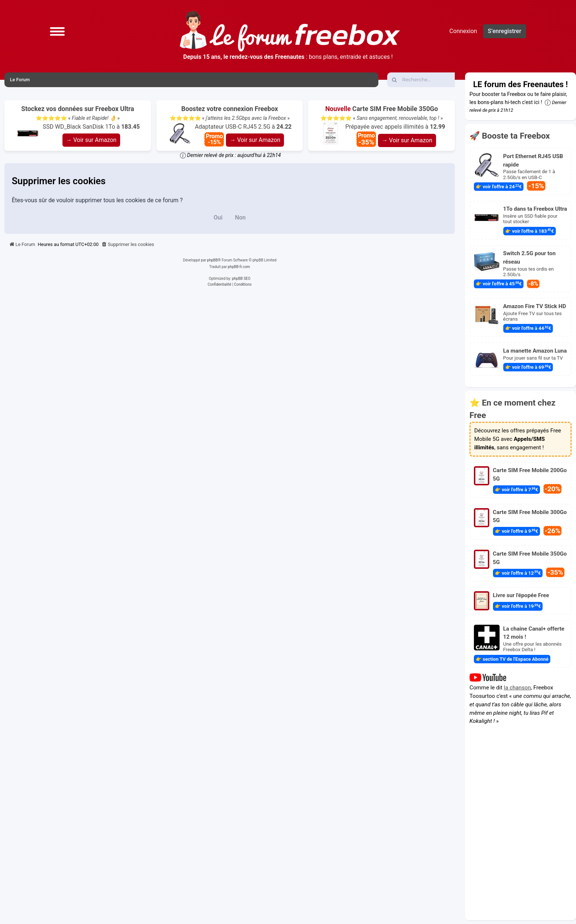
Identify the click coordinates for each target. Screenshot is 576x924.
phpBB (213, 260)
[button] (57, 31)
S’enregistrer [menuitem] (505, 31)
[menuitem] (128, 245)
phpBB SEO (241, 279)
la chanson (518, 688)
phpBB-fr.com (239, 267)
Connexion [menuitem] (463, 31)
